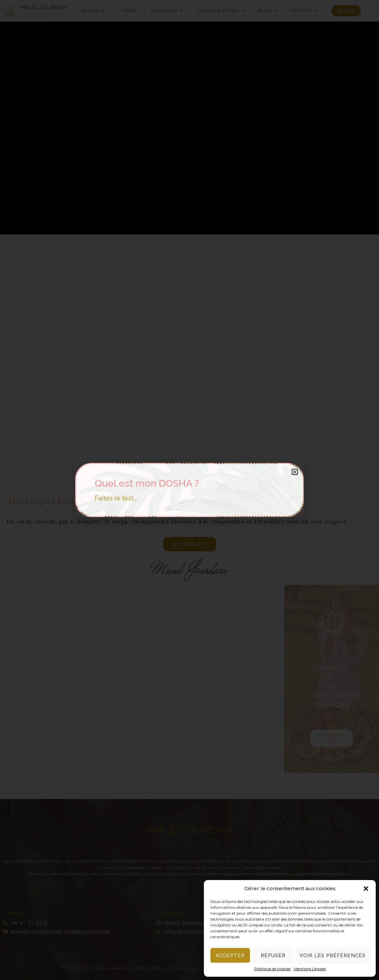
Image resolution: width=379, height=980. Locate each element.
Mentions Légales (310, 969)
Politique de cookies (272, 969)
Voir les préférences (333, 955)
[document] (189, 490)
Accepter (230, 955)
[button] (366, 889)
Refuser (273, 955)
